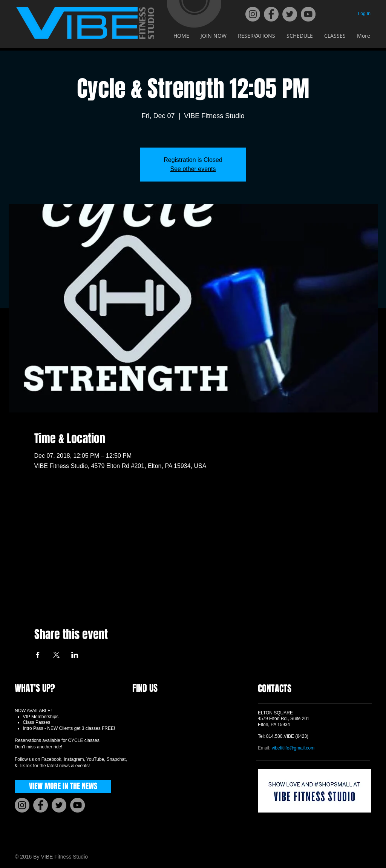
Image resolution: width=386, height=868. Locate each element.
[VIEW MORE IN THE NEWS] (63, 786)
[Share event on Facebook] (38, 655)
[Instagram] (253, 14)
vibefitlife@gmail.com (293, 748)
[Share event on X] (56, 655)
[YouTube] (308, 14)
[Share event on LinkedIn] (75, 655)
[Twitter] (290, 14)
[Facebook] (271, 14)
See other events (193, 169)
